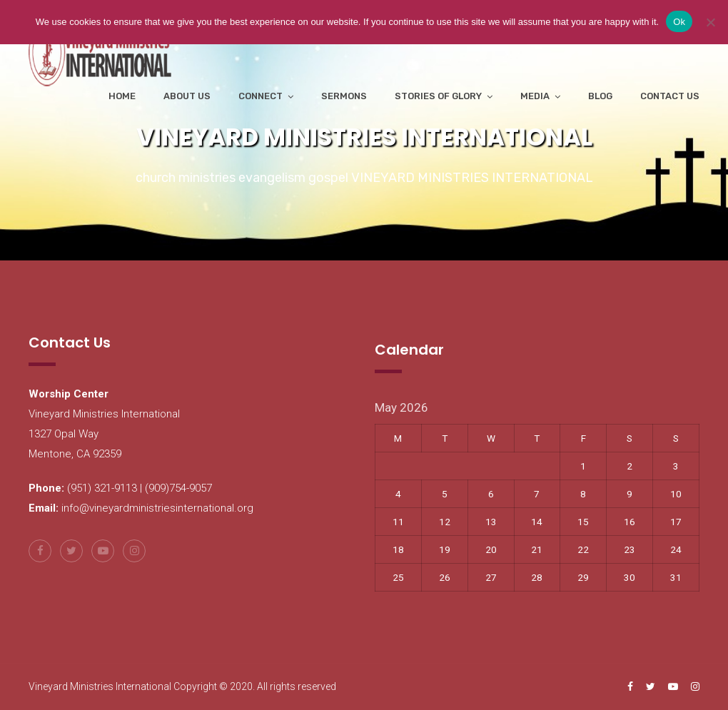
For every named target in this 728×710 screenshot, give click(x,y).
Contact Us (670, 96)
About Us (187, 96)
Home (122, 96)
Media (535, 96)
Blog (600, 96)
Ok (679, 22)
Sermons (344, 96)
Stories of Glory (438, 96)
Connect (261, 96)
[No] (710, 22)
